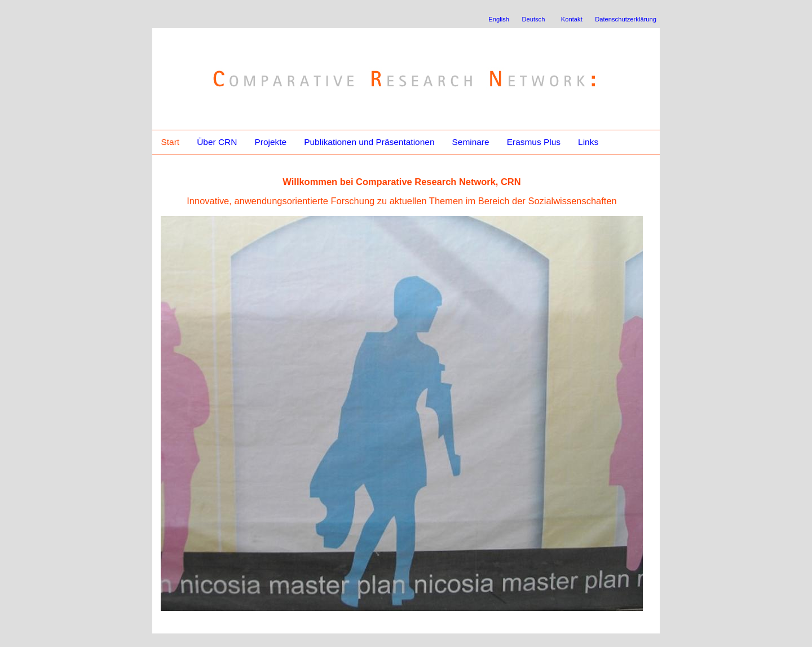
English (499, 19)
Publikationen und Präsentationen (369, 142)
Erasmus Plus (534, 142)
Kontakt (572, 19)
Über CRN (217, 142)
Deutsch (533, 19)
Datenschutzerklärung (626, 19)
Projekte (270, 142)
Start (170, 142)
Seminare (470, 142)
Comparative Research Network (325, 55)
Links (588, 142)
